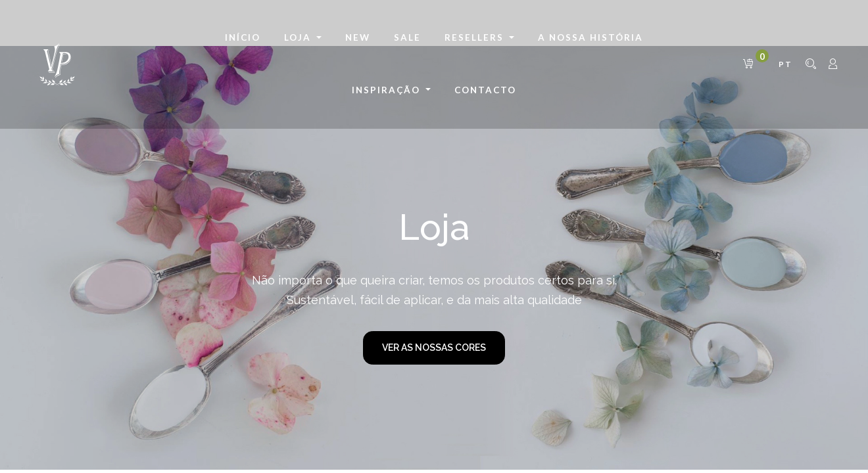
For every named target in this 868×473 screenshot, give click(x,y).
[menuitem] (243, 38)
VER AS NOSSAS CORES (434, 348)
